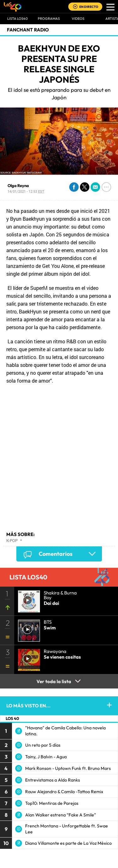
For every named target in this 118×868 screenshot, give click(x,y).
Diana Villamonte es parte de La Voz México (68, 843)
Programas (49, 19)
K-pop (12, 540)
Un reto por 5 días (43, 745)
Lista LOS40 (17, 19)
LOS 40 (12, 718)
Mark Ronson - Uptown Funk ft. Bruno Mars (68, 768)
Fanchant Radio (28, 30)
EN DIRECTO (89, 7)
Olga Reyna (18, 185)
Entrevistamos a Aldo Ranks (53, 780)
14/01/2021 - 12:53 (26, 191)
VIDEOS (78, 19)
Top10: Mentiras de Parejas (52, 803)
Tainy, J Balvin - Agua (46, 757)
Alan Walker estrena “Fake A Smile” (61, 815)
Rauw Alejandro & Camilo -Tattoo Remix (64, 792)
